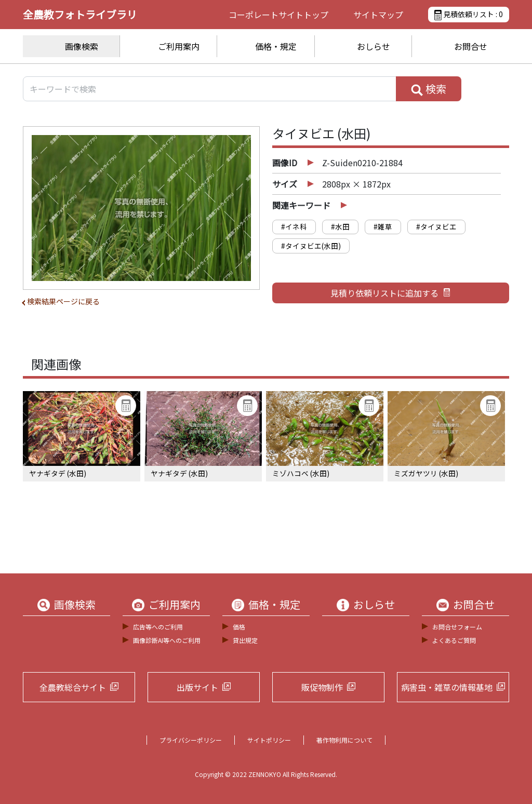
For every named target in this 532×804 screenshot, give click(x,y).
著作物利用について (344, 740)
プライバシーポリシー (191, 740)
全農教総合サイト (73, 687)
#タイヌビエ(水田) (311, 246)
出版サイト (197, 687)
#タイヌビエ (436, 226)
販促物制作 (322, 687)
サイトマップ (378, 15)
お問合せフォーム (457, 627)
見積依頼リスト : (469, 15)
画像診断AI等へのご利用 (167, 640)
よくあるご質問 (454, 640)
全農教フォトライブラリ (80, 14)
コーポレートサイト (278, 15)
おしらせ (374, 46)
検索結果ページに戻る (63, 301)
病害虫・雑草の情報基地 (447, 687)
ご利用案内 (179, 46)
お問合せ (471, 46)
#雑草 (383, 226)
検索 (429, 89)
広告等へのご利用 (158, 627)
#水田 (340, 226)
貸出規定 (245, 640)
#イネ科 (294, 226)
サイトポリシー (269, 740)
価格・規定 (276, 46)
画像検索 (82, 46)
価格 (239, 627)
